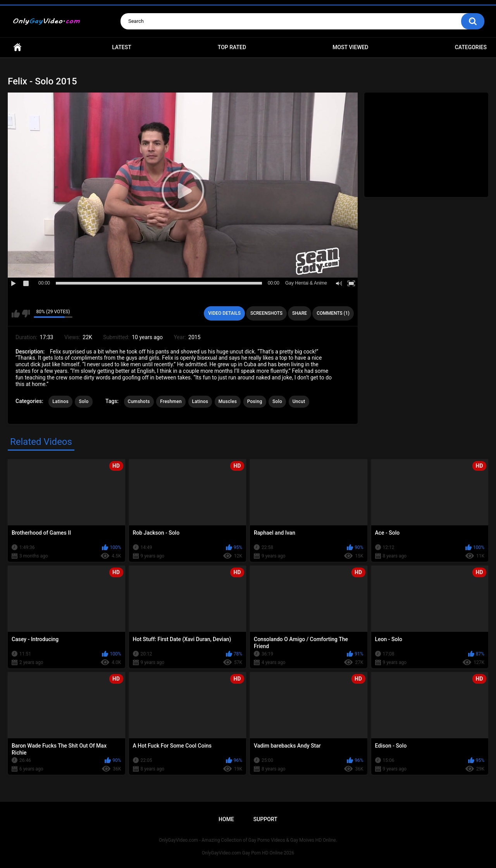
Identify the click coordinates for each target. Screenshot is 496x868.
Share (300, 313)
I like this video (16, 314)
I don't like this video (26, 314)
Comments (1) (333, 313)
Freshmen (171, 401)
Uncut (299, 401)
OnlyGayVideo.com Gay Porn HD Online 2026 (248, 853)
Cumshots (139, 401)
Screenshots (266, 313)
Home (17, 47)
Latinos (60, 401)
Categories (471, 47)
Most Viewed (350, 47)
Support (265, 819)
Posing (255, 401)
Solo (84, 401)
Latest (122, 47)
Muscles (228, 401)
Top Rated (232, 47)
